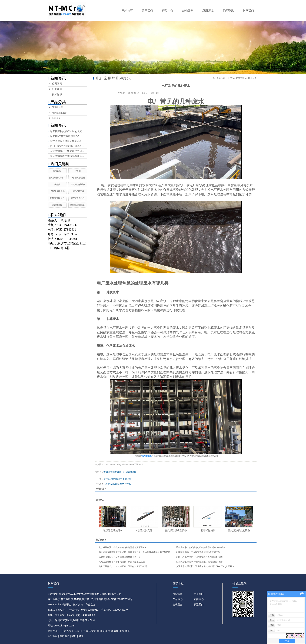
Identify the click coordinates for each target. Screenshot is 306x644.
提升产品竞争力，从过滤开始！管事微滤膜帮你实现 (123, 566)
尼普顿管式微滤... (78, 205)
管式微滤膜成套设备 (176, 530)
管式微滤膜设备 (59, 113)
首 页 (230, 78)
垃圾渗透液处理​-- (113, 530)
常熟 (94, 631)
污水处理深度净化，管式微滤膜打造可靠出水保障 (199, 557)
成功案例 (188, 11)
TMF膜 (78, 171)
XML (81, 636)
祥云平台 (66, 605)
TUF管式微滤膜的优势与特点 (117, 484)
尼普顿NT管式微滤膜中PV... (65, 136)
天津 (111, 631)
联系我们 (248, 11)
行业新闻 (57, 89)
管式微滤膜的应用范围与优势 (117, 479)
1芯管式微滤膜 (207, 530)
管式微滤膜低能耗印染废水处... (67, 141)
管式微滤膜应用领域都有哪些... (67, 156)
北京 (127, 631)
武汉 (116, 631)
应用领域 (208, 11)
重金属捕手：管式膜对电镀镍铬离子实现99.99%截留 (201, 547)
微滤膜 (57, 184)
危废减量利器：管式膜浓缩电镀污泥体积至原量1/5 (122, 547)
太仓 (88, 631)
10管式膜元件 (78, 191)
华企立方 (91, 605)
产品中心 (168, 11)
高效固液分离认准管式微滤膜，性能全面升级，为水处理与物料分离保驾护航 (134, 552)
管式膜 (201, 456)
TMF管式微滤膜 (129, 472)
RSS (74, 636)
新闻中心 (199, 599)
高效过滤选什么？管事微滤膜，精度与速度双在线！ (123, 562)
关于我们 (147, 11)
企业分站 (53, 636)
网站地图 (65, 636)
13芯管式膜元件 (57, 191)
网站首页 (127, 11)
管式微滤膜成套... (57, 178)
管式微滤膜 (57, 107)
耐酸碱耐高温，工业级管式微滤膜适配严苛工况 (198, 552)
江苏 (77, 631)
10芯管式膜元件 (78, 178)
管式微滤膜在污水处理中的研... (67, 151)
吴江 (105, 631)
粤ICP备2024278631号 (120, 599)
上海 (122, 631)
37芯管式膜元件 (57, 198)
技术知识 (57, 95)
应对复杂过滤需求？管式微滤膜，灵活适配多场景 (199, 562)
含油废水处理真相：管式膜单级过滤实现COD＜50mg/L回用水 (205, 566)
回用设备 (56, 118)
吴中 (83, 631)
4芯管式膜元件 (78, 198)
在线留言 (178, 605)
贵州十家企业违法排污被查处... (67, 146)
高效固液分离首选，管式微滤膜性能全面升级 (120, 557)
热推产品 (53, 631)
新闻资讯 (228, 11)
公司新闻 (57, 84)
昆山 (99, 631)
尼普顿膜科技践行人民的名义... (67, 131)
